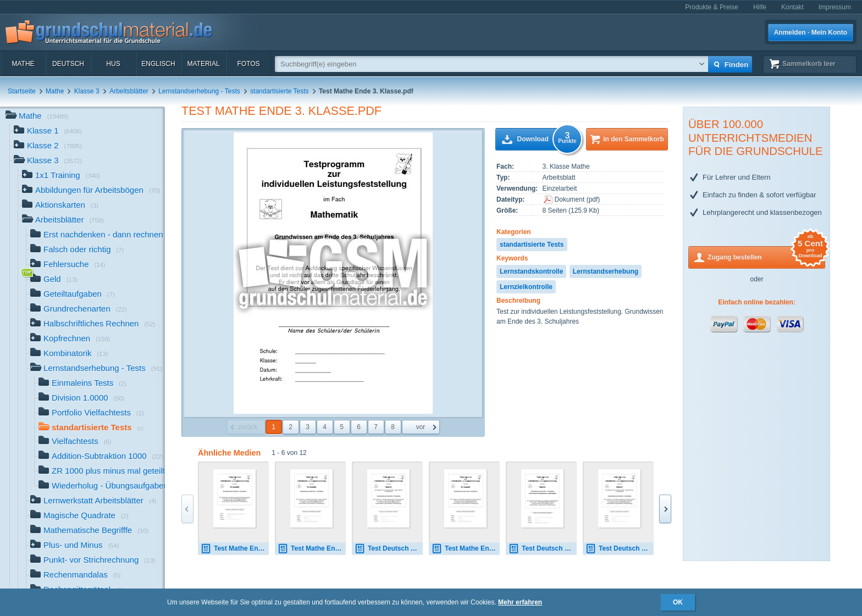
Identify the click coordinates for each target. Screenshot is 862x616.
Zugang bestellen (766, 256)
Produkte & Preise (712, 7)
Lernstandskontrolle (531, 271)
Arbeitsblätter (129, 91)
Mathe (23, 64)
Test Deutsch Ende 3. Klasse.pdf (389, 549)
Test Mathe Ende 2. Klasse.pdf (466, 549)
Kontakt (792, 7)
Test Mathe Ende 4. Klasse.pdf (235, 549)
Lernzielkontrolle (526, 287)
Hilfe (760, 7)
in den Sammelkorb (634, 139)
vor (421, 427)
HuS (113, 64)
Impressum (835, 7)
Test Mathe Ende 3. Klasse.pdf (281, 111)
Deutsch (68, 64)
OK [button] (678, 602)
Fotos (248, 64)
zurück (248, 427)
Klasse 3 (87, 91)
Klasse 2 (48, 146)
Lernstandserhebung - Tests (199, 91)
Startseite (22, 91)
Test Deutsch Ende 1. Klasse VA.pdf (543, 549)
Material (203, 64)
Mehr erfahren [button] (520, 602)
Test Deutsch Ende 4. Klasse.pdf (620, 549)
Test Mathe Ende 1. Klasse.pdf (312, 549)
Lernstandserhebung (606, 271)
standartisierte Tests (280, 91)
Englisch (158, 64)
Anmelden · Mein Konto (811, 32)
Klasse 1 (48, 132)
